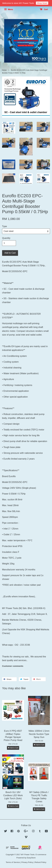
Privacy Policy (27, 862)
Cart (44, 9)
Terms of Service (13, 862)
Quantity (6, 238)
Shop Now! (42, 3)
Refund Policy (40, 862)
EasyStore (31, 858)
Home (4, 70)
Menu (9, 9)
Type (5, 226)
